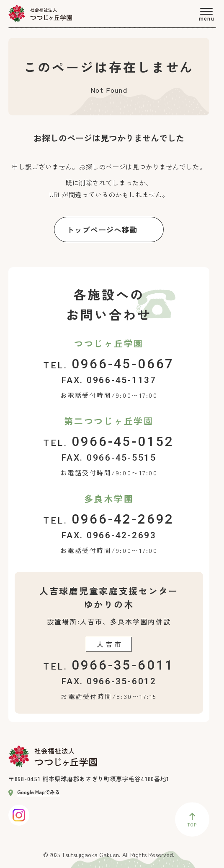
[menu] (206, 14)
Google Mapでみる (34, 792)
